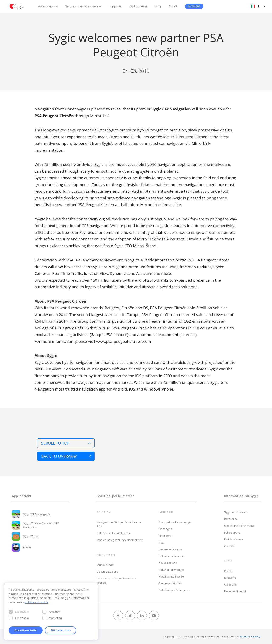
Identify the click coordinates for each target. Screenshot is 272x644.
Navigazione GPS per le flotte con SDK (119, 524)
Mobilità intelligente (171, 576)
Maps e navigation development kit (120, 540)
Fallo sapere (232, 532)
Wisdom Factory (250, 636)
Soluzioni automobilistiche (113, 533)
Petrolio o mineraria (172, 556)
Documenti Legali (235, 591)
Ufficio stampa (234, 539)
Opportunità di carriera (239, 526)
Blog (158, 6)
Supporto (115, 6)
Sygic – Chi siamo (236, 512)
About (173, 6)
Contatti (229, 546)
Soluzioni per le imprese (82, 6)
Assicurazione (168, 563)
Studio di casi (105, 565)
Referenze (231, 519)
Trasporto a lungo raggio (175, 522)
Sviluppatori (138, 6)
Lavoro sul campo (170, 549)
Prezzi (228, 571)
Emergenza (166, 536)
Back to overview (66, 456)
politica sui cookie (37, 602)
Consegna (165, 529)
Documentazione (108, 572)
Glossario (230, 585)
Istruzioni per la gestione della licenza (116, 580)
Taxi (161, 542)
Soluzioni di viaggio (171, 570)
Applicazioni (47, 6)
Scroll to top (66, 443)
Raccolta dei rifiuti (170, 583)
